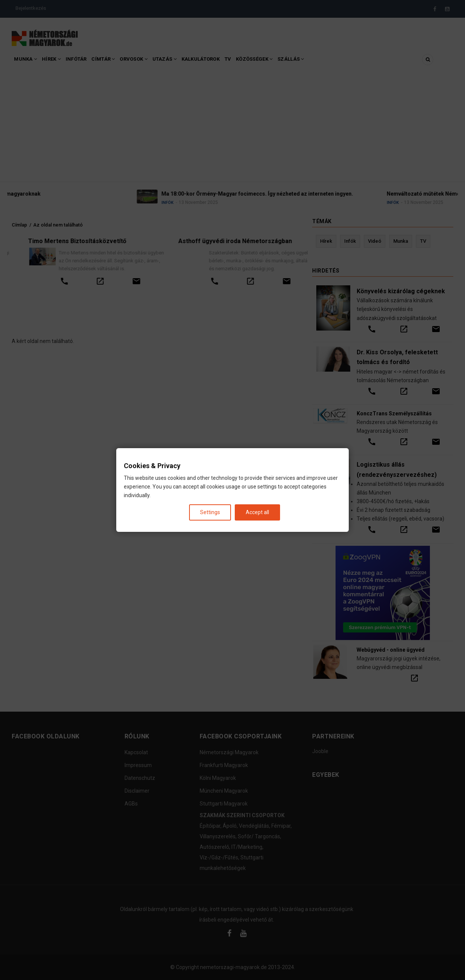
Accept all (257, 512)
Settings (210, 512)
